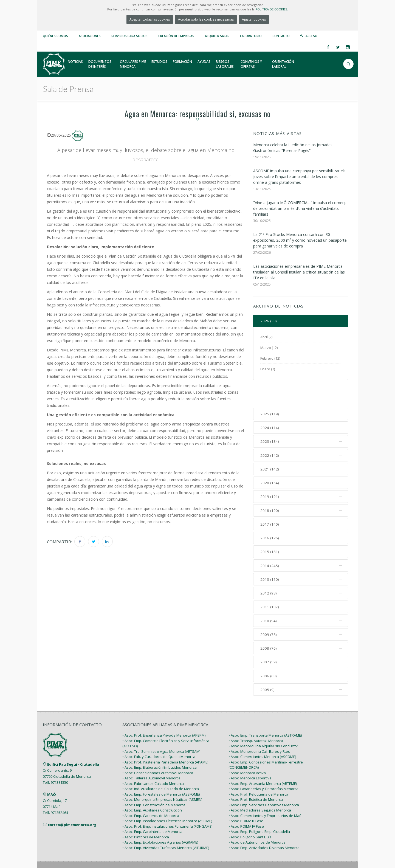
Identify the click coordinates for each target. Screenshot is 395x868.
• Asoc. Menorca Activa (247, 751)
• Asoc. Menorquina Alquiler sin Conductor (263, 724)
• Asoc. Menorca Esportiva (250, 756)
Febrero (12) (270, 359)
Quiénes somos (55, 36)
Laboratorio (251, 36)
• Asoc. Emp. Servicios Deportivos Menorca (264, 783)
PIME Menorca (83, 851)
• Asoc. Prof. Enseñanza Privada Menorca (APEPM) (164, 714)
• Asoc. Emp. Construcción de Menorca (154, 783)
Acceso (311, 36)
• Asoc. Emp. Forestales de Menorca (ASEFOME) (161, 772)
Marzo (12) (269, 348)
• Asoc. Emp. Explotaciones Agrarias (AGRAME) (160, 821)
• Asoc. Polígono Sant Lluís (250, 815)
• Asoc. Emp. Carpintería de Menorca (152, 810)
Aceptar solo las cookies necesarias (206, 19)
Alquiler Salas (217, 36)
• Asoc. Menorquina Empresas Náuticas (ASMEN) (162, 778)
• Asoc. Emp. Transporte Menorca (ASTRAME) (265, 714)
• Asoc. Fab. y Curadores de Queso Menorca (159, 735)
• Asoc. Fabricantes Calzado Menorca (153, 762)
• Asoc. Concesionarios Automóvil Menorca (158, 751)
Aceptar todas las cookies (150, 19)
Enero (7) (268, 369)
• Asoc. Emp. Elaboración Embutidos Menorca (160, 746)
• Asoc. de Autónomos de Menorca (257, 821)
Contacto (281, 36)
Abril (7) (266, 337)
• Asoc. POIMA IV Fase (246, 804)
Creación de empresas (176, 36)
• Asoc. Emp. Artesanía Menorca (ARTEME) (263, 762)
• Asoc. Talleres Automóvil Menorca (151, 756)
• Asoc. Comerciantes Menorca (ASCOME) (262, 735)
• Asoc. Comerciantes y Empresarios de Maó (265, 794)
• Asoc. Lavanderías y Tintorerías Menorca (263, 767)
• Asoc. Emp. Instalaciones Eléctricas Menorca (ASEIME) (167, 799)
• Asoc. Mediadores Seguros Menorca (260, 788)
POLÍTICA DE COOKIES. (272, 9)
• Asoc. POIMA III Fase (246, 799)
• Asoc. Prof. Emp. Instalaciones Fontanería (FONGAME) (167, 804)
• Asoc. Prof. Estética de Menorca (256, 778)
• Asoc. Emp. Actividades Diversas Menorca (264, 826)
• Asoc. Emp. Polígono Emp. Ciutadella (259, 810)
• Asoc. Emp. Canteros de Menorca (151, 794)
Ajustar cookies (254, 19)
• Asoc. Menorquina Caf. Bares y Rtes (259, 729)
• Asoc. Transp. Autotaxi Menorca (256, 719)
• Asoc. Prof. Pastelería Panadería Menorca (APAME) (165, 740)
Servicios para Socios (129, 36)
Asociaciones (90, 36)
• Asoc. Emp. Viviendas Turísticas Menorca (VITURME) (166, 826)
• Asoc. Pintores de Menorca (146, 815)
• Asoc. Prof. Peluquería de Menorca (258, 772)
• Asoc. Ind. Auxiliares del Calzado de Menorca (161, 767)
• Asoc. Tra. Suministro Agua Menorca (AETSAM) (161, 729)
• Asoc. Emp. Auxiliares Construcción (152, 788)
